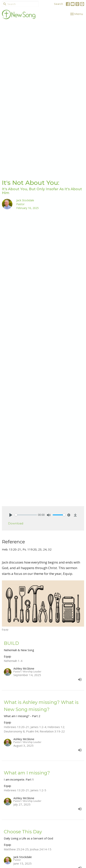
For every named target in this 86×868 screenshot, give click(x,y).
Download (16, 523)
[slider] (26, 515)
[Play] (11, 515)
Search (59, 4)
